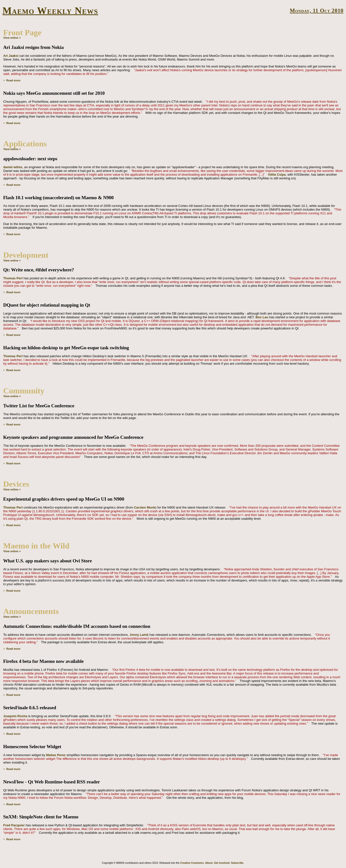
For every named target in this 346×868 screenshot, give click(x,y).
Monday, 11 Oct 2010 (317, 11)
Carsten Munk (145, 507)
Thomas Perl (13, 278)
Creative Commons (192, 863)
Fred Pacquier (14, 825)
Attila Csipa (277, 175)
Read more (13, 80)
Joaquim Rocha (15, 716)
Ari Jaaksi (11, 56)
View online (11, 38)
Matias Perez (56, 755)
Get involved (222, 863)
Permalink (337, 81)
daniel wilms (13, 167)
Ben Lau (262, 317)
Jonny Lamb (139, 635)
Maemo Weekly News (50, 11)
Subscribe (237, 863)
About (209, 863)
